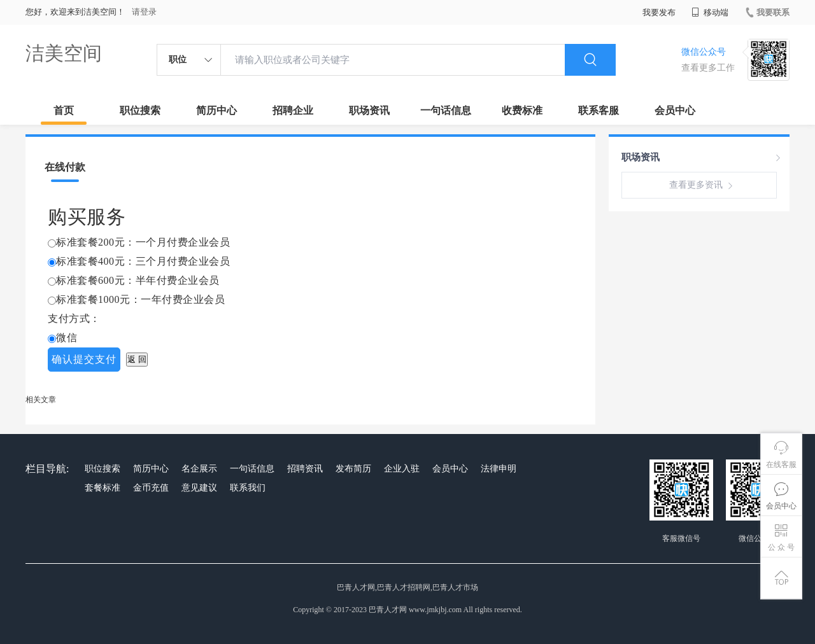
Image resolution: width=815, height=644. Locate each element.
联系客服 (599, 110)
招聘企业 (293, 110)
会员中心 (675, 110)
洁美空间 (64, 53)
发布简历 (353, 469)
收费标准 (522, 110)
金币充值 (151, 488)
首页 (64, 110)
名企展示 (199, 469)
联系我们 (248, 488)
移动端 (710, 12)
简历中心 (216, 110)
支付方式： (74, 318)
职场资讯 (369, 110)
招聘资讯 (305, 469)
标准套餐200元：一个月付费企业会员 (143, 242)
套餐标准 (103, 488)
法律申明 (499, 469)
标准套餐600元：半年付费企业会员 (138, 280)
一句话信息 (446, 110)
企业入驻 (402, 469)
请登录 (144, 12)
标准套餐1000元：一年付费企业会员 (140, 299)
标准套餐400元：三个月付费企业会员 (143, 261)
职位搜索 (140, 110)
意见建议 (199, 488)
